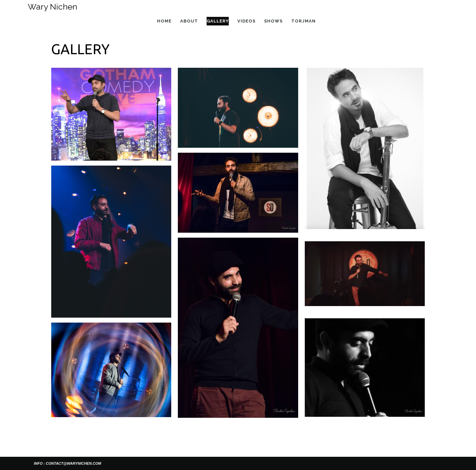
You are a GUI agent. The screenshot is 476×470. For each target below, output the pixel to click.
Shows (273, 21)
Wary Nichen (53, 7)
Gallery (218, 21)
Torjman (303, 21)
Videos (246, 21)
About (189, 21)
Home (164, 21)
